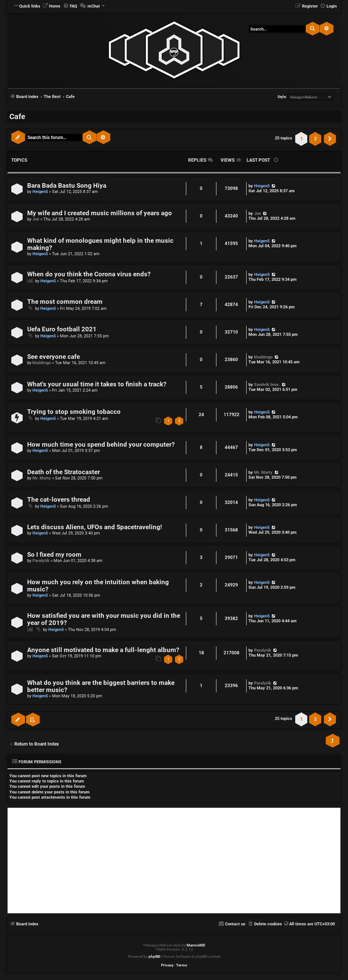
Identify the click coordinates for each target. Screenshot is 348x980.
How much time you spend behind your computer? (101, 445)
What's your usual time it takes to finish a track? (97, 384)
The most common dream (65, 302)
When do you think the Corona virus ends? (89, 274)
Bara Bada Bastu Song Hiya (67, 186)
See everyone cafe (54, 357)
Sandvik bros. (267, 385)
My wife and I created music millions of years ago (100, 213)
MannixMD (196, 945)
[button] (330, 139)
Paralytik (41, 561)
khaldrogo (42, 363)
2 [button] (315, 139)
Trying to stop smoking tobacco (74, 412)
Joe (36, 219)
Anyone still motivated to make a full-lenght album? (103, 650)
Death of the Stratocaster (64, 472)
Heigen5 (40, 192)
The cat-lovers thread (59, 500)
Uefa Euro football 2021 (62, 329)
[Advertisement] (174, 861)
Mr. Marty (42, 478)
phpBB (154, 956)
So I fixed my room (54, 555)
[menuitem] (51, 6)
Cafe (17, 116)
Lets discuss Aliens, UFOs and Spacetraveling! (95, 527)
